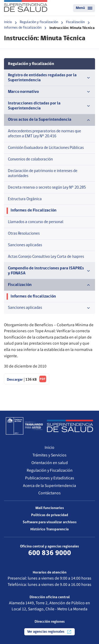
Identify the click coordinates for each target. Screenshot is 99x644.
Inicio (8, 22)
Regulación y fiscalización (39, 22)
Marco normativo (49, 92)
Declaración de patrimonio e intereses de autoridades (43, 173)
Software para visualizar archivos (50, 522)
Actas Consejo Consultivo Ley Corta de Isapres (46, 257)
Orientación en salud (50, 463)
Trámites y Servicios (49, 455)
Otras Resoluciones (24, 234)
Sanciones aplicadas (25, 245)
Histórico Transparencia (49, 529)
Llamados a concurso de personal (36, 222)
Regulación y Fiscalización (50, 470)
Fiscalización (75, 22)
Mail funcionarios (50, 508)
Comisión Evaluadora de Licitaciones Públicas (46, 148)
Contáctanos (49, 493)
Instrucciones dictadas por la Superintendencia (49, 106)
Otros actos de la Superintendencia (49, 120)
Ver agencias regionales (49, 632)
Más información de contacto (49, 560)
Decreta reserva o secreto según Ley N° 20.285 (47, 188)
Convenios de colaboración (30, 159)
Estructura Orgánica (25, 199)
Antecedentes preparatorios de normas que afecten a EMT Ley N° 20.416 (44, 134)
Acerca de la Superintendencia (49, 486)
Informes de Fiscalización (34, 210)
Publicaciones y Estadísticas (50, 478)
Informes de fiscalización (23, 28)
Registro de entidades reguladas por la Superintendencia (49, 78)
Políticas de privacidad (50, 515)
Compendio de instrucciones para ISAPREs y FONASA (49, 271)
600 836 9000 (50, 553)
